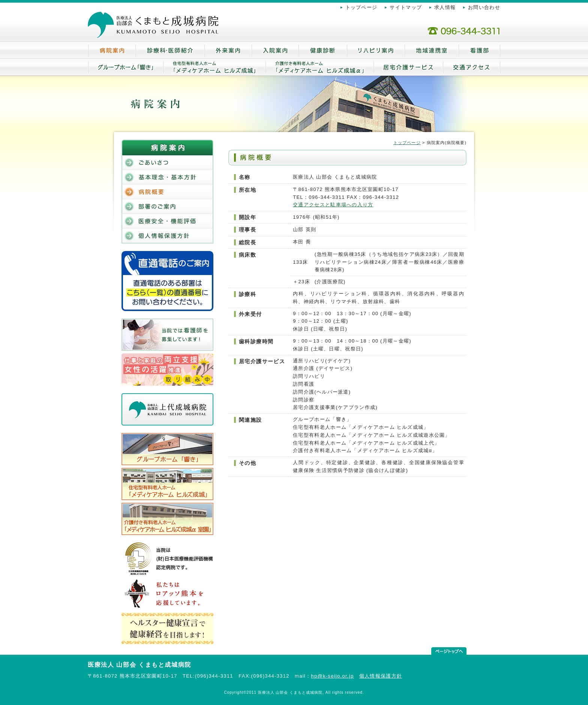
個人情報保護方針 (381, 676)
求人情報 (445, 7)
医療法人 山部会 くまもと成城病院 (139, 665)
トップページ (361, 7)
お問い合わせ (484, 7)
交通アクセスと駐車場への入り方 (333, 205)
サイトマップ (406, 7)
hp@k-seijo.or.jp (332, 676)
